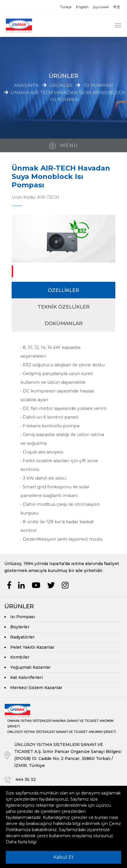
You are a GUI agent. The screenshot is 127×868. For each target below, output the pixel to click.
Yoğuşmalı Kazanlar (30, 667)
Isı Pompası (98, 85)
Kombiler (20, 657)
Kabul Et (63, 857)
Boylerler (20, 627)
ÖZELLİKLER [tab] (63, 290)
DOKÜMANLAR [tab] (64, 323)
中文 (117, 7)
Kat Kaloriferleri (27, 677)
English (82, 7)
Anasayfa (27, 85)
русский (101, 7)
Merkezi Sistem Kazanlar (36, 688)
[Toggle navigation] (118, 25)
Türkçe (66, 7)
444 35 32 (26, 779)
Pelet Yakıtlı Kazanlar (32, 647)
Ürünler (61, 85)
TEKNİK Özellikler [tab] (64, 307)
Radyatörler (22, 637)
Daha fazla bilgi (21, 842)
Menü (64, 146)
